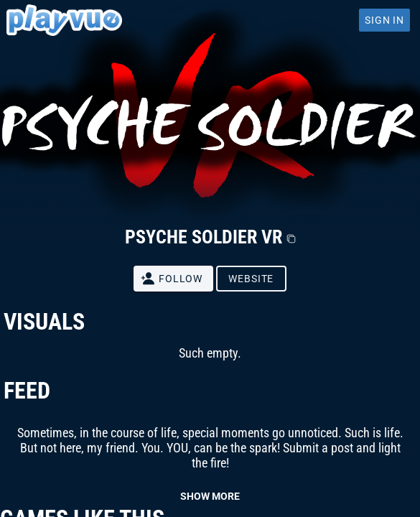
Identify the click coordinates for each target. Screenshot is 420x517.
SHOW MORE (210, 496)
